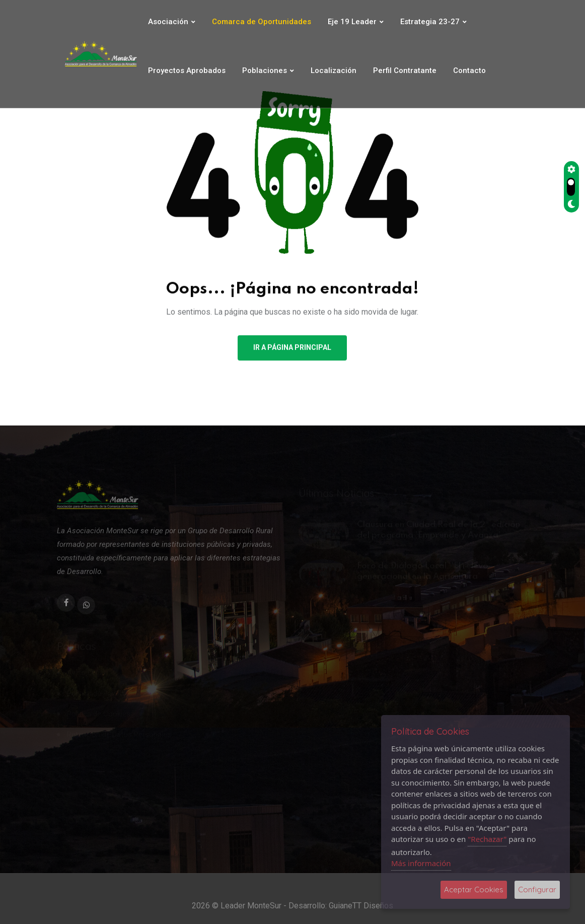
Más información (421, 863)
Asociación (168, 22)
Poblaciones (265, 70)
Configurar (537, 890)
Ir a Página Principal (292, 349)
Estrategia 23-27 (430, 22)
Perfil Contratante (405, 70)
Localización (334, 70)
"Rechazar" (487, 839)
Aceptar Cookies (474, 890)
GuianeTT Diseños (361, 912)
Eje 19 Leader (352, 22)
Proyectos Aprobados (187, 70)
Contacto (469, 70)
